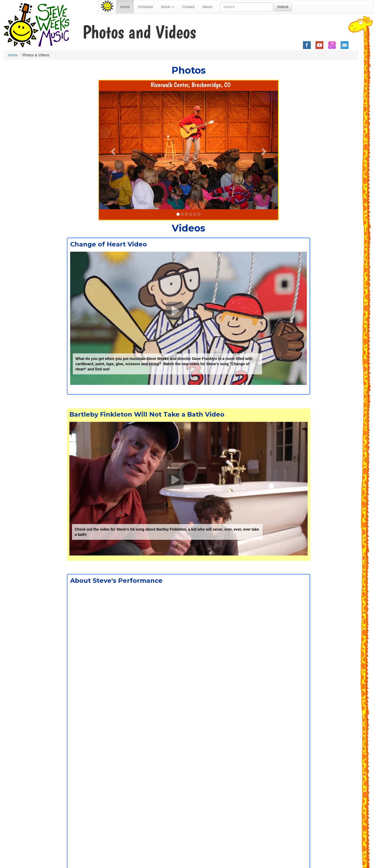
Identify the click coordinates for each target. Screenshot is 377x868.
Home (125, 7)
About (207, 7)
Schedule (145, 7)
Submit (283, 7)
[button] (112, 150)
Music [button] (168, 7)
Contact (188, 7)
